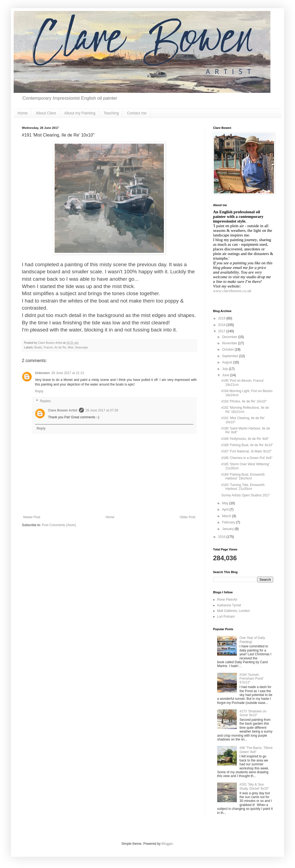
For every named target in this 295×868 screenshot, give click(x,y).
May (226, 503)
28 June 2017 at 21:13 (68, 373)
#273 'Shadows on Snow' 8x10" (253, 713)
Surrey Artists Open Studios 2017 (245, 495)
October (228, 349)
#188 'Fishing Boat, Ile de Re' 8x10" (247, 445)
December (230, 337)
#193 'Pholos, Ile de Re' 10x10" (244, 401)
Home (23, 113)
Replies (45, 401)
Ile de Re (60, 347)
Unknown (42, 373)
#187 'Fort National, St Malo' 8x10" (246, 451)
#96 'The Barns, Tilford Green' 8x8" (256, 750)
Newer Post (32, 517)
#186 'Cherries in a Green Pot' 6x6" (247, 458)
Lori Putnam (226, 617)
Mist (70, 347)
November (230, 343)
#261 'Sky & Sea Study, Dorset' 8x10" (254, 786)
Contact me (137, 113)
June (226, 375)
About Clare (46, 113)
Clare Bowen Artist (63, 410)
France (48, 347)
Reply (39, 391)
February (229, 522)
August (228, 362)
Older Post (188, 517)
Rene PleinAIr (227, 600)
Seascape (81, 347)
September (231, 356)
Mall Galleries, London (233, 611)
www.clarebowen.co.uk (232, 291)
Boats (38, 347)
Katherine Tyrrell (229, 605)
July (225, 369)
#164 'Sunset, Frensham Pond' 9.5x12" (252, 679)
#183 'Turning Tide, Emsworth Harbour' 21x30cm (243, 487)
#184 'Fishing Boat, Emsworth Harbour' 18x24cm (243, 476)
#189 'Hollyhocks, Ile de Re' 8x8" (245, 439)
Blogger (167, 844)
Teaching (111, 113)
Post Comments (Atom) (59, 525)
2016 (222, 537)
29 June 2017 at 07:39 (102, 410)
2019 (222, 318)
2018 (222, 325)
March (227, 516)
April (226, 509)
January (228, 529)
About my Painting (80, 113)
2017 (222, 331)
